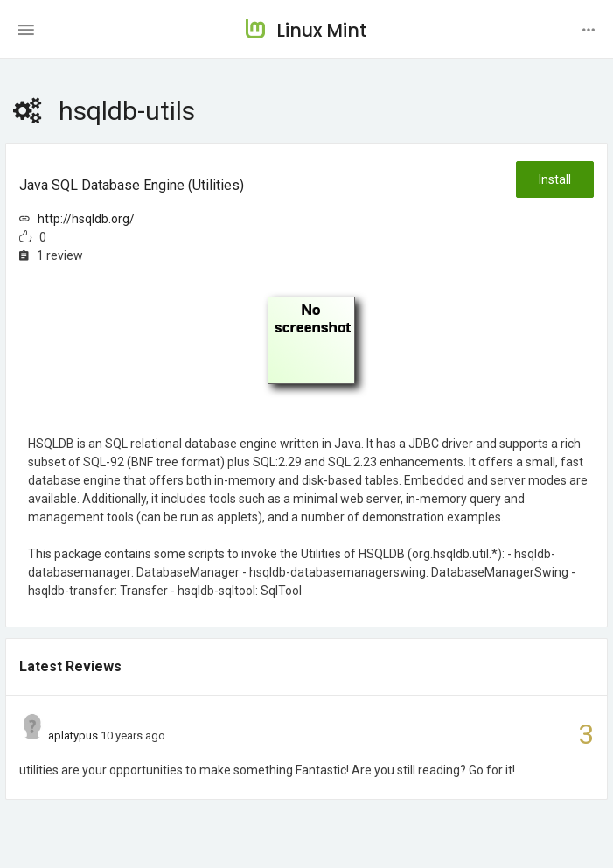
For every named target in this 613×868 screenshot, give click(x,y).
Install (555, 179)
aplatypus (73, 735)
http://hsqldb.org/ (86, 219)
